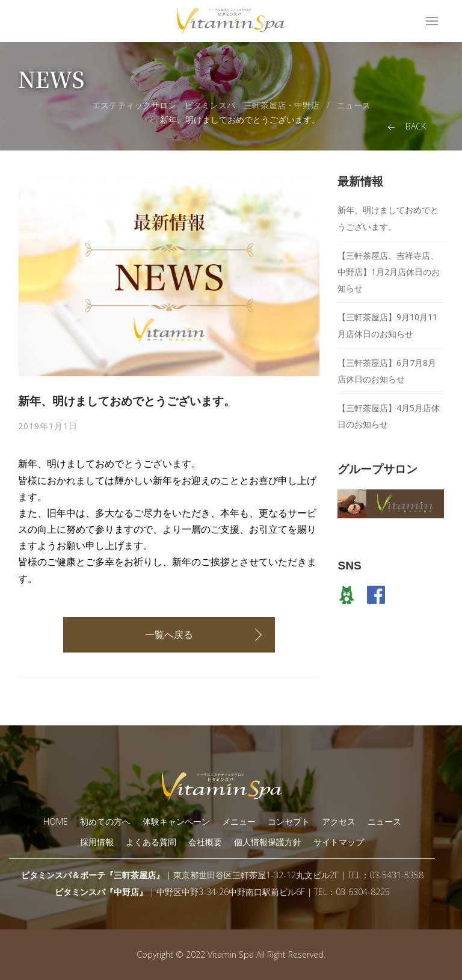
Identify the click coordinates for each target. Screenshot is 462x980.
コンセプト (289, 821)
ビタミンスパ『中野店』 (101, 892)
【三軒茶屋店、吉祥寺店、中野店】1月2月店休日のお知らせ (389, 272)
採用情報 (97, 842)
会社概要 (205, 842)
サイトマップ (339, 842)
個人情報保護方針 (268, 842)
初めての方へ (105, 821)
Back (405, 127)
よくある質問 (151, 842)
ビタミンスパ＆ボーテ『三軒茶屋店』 (93, 875)
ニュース (354, 105)
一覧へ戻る (169, 634)
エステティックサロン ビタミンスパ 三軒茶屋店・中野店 (206, 105)
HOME (56, 821)
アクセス (339, 821)
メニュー (239, 821)
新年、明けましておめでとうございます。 (240, 119)
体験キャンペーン (176, 821)
